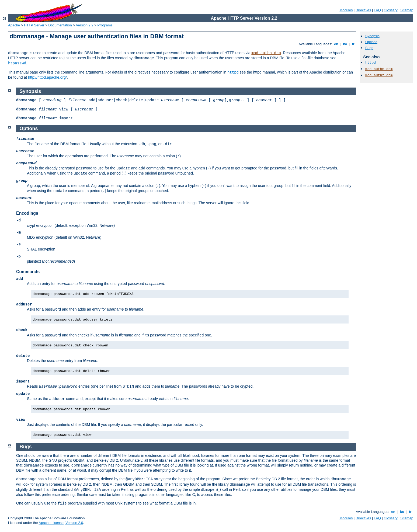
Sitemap (407, 10)
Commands (28, 272)
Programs (105, 25)
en (336, 44)
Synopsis (372, 36)
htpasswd (17, 63)
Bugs (369, 48)
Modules (346, 10)
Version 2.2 (85, 25)
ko (345, 44)
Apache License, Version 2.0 (61, 523)
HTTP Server (34, 25)
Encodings (27, 213)
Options (371, 42)
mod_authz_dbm (379, 75)
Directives (363, 10)
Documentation (60, 25)
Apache (14, 25)
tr (353, 44)
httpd (233, 72)
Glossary (390, 10)
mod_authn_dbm (266, 53)
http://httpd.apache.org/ (47, 77)
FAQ (377, 10)
